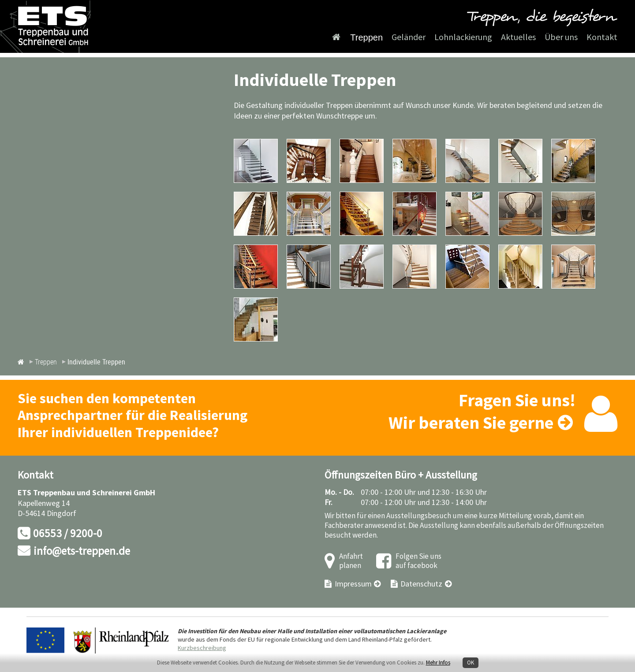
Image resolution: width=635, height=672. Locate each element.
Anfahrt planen (351, 561)
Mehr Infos (438, 663)
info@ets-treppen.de (82, 551)
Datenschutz (421, 584)
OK (471, 663)
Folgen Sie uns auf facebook (418, 561)
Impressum (353, 584)
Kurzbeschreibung (202, 648)
